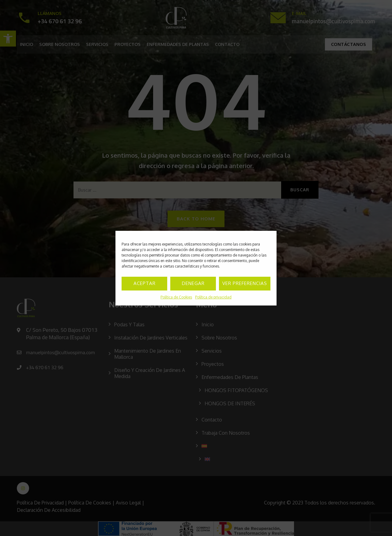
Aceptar (145, 283)
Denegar (193, 283)
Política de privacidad (213, 297)
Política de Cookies (176, 297)
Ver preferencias (245, 283)
